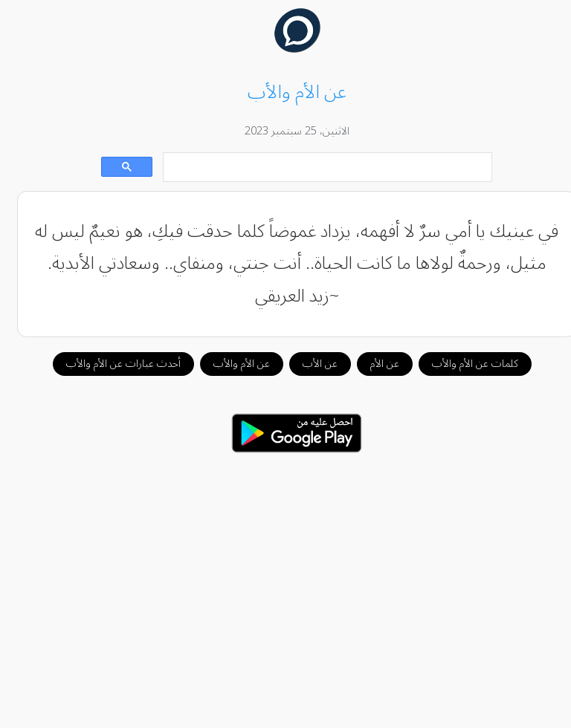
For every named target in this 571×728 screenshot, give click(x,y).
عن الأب (309, 364)
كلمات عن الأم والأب (464, 364)
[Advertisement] (286, 582)
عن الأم (374, 364)
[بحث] (318, 168)
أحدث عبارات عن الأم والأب (112, 364)
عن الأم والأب (230, 364)
